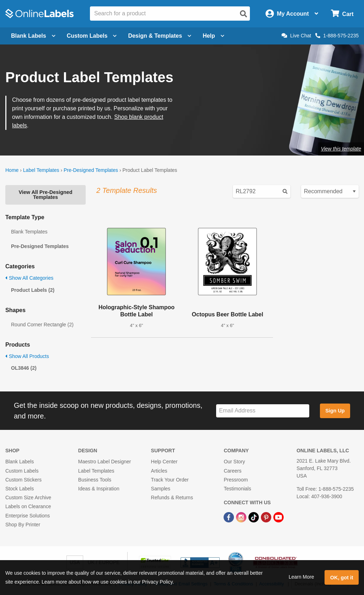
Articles (159, 471)
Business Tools (95, 480)
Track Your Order (170, 480)
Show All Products (27, 356)
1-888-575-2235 (337, 36)
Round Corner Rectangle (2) (42, 325)
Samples (161, 489)
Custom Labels (22, 471)
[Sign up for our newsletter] (263, 411)
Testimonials (237, 489)
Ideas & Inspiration (99, 489)
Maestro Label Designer (105, 462)
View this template (341, 149)
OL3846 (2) (24, 368)
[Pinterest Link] (267, 517)
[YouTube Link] (279, 517)
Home (12, 170)
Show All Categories (29, 278)
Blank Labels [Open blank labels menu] (33, 36)
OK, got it (342, 578)
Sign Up (335, 411)
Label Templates (41, 170)
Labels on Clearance (28, 506)
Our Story (234, 462)
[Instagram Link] (242, 517)
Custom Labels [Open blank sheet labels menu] (92, 36)
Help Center (164, 462)
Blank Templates (29, 232)
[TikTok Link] (254, 517)
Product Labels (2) (33, 290)
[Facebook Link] (229, 517)
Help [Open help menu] (213, 36)
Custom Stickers (23, 480)
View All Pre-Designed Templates (45, 195)
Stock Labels (20, 489)
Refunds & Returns (172, 497)
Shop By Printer (23, 525)
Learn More (301, 577)
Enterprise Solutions (28, 516)
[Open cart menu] (342, 14)
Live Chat (296, 36)
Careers (232, 471)
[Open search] (243, 14)
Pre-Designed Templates (91, 170)
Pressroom (236, 480)
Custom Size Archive (28, 497)
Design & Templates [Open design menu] (160, 36)
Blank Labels (20, 462)
